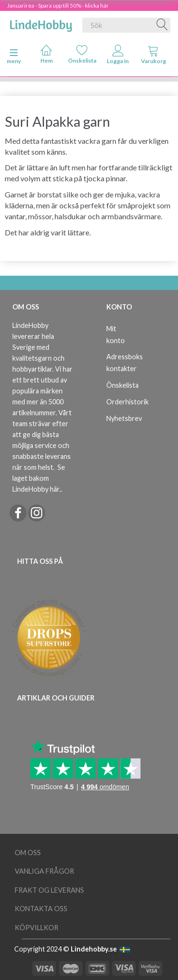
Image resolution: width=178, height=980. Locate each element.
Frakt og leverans (49, 890)
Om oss (28, 853)
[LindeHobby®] (41, 23)
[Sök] (162, 25)
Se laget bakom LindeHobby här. (39, 478)
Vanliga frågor (44, 871)
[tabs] (154, 56)
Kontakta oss (41, 909)
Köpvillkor (37, 928)
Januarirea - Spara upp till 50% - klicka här (58, 5)
